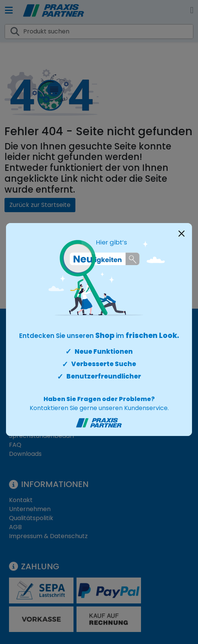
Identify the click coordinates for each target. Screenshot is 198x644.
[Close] (181, 234)
